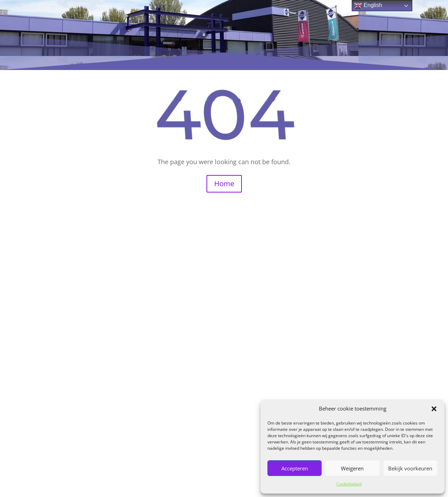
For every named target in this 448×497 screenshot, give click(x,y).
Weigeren (352, 468)
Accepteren (295, 468)
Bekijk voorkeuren (410, 468)
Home (224, 184)
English (368, 6)
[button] (434, 409)
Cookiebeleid (349, 484)
